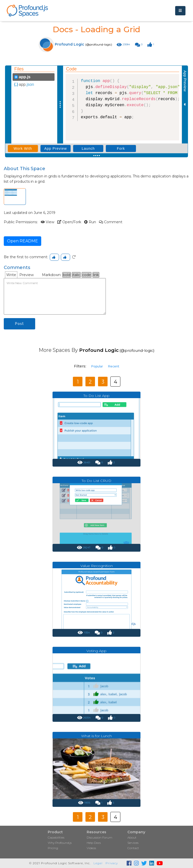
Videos (91, 848)
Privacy (112, 863)
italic (76, 275)
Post (19, 324)
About (132, 837)
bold (67, 275)
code (87, 275)
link (96, 275)
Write (11, 275)
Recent (114, 366)
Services (133, 843)
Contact (133, 848)
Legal (98, 863)
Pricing (53, 848)
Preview (27, 275)
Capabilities (56, 837)
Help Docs (94, 843)
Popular (97, 366)
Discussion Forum (100, 837)
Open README (22, 241)
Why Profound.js (60, 843)
